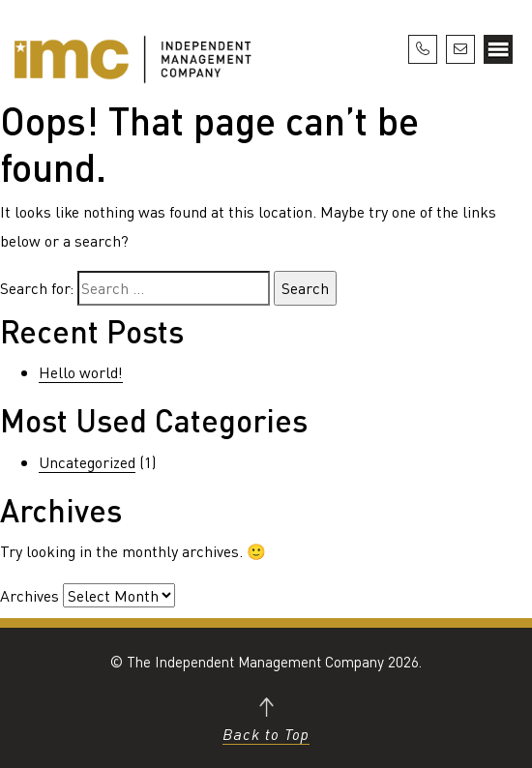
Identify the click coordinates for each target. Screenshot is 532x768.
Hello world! (81, 372)
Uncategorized (87, 462)
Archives (30, 595)
